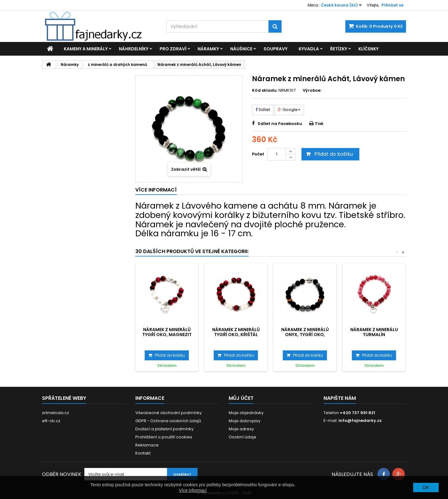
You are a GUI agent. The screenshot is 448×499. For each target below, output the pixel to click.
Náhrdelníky (134, 49)
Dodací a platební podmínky (164, 429)
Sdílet (263, 110)
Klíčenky (369, 49)
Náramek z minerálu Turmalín (374, 332)
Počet (258, 154)
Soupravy (275, 49)
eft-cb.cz (51, 421)
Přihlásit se (392, 5)
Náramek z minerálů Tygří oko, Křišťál (236, 332)
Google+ (289, 110)
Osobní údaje (243, 437)
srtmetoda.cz (56, 413)
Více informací (193, 490)
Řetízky (339, 49)
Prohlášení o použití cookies (164, 437)
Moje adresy (241, 429)
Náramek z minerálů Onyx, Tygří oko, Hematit (305, 335)
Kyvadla (309, 49)
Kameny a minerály (86, 49)
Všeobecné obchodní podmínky (168, 413)
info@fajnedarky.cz (360, 420)
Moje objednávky (246, 413)
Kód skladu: (265, 90)
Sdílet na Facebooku (280, 124)
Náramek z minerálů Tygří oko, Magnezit (167, 332)
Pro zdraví (173, 49)
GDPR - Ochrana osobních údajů (168, 421)
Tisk (319, 124)
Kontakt (143, 453)
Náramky (208, 49)
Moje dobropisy (245, 421)
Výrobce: (312, 90)
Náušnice (241, 49)
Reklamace (147, 445)
